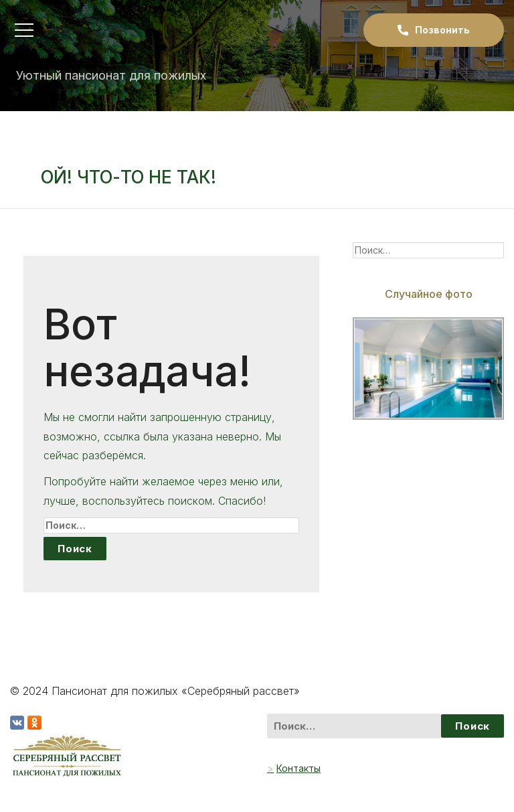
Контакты (298, 768)
